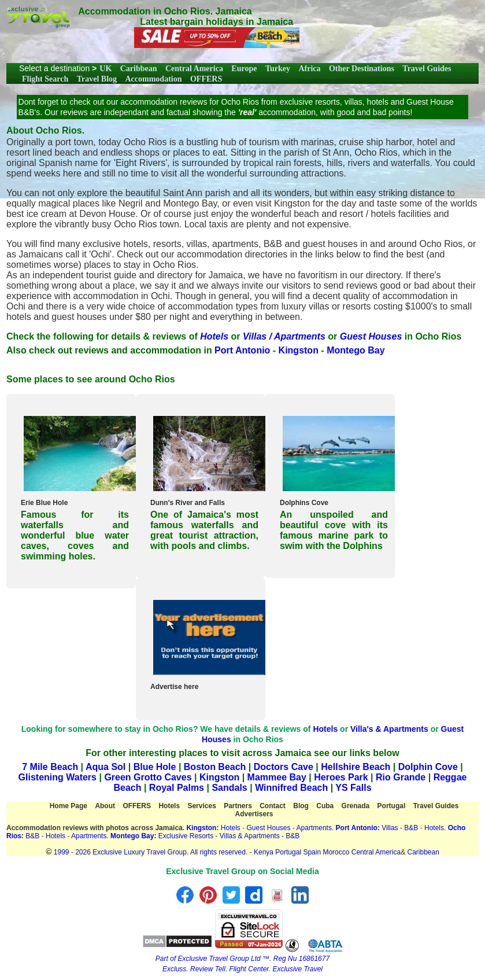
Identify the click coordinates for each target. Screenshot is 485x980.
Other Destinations (362, 69)
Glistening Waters (58, 777)
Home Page (69, 806)
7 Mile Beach (50, 767)
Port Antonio (242, 350)
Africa (309, 69)
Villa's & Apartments (389, 729)
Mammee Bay (277, 777)
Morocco (336, 852)
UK (105, 69)
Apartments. (315, 828)
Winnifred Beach (291, 788)
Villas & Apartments (251, 836)
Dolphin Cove (428, 767)
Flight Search (45, 79)
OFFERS (206, 79)
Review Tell (208, 969)
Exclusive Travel (298, 969)
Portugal (392, 806)
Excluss (174, 969)
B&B (411, 828)
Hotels (325, 729)
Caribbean (139, 69)
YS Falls (353, 788)
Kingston (299, 350)
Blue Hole (155, 767)
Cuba (325, 806)
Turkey (278, 69)
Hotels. (435, 828)
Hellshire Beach (356, 767)
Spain (312, 852)
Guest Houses (268, 828)
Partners (238, 806)
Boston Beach (215, 767)
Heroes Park (341, 777)
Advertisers (254, 814)
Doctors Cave (284, 767)
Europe (244, 69)
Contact (273, 806)
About (105, 806)
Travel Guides (427, 69)
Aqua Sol (107, 767)
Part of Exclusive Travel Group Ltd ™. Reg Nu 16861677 (242, 959)
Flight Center (249, 969)
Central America (194, 69)
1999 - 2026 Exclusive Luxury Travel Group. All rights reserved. (151, 852)
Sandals (229, 788)
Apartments (89, 836)
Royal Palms (177, 788)
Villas (390, 828)
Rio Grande (401, 777)
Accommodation (154, 79)
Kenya (264, 852)
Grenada (356, 806)
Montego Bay (356, 350)
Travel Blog (97, 79)
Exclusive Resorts (186, 836)
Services (201, 806)
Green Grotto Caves (148, 777)
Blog (301, 806)
